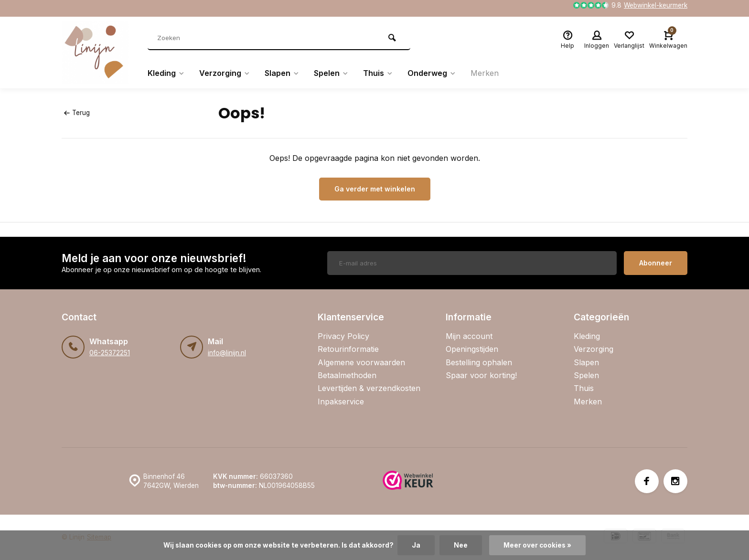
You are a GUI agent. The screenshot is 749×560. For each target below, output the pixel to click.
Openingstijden (472, 349)
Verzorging (225, 73)
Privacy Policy (343, 336)
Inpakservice (341, 402)
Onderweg (432, 73)
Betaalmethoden (347, 375)
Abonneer (656, 263)
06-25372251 (110, 353)
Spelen (331, 73)
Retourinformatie (348, 349)
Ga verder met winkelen (375, 189)
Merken (485, 73)
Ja (416, 545)
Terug (77, 113)
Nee (461, 545)
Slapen (282, 73)
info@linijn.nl (227, 353)
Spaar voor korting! (481, 375)
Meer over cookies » (537, 545)
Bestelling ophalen (479, 362)
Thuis (378, 73)
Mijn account (469, 336)
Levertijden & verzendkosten (369, 388)
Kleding (166, 73)
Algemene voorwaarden (361, 362)
